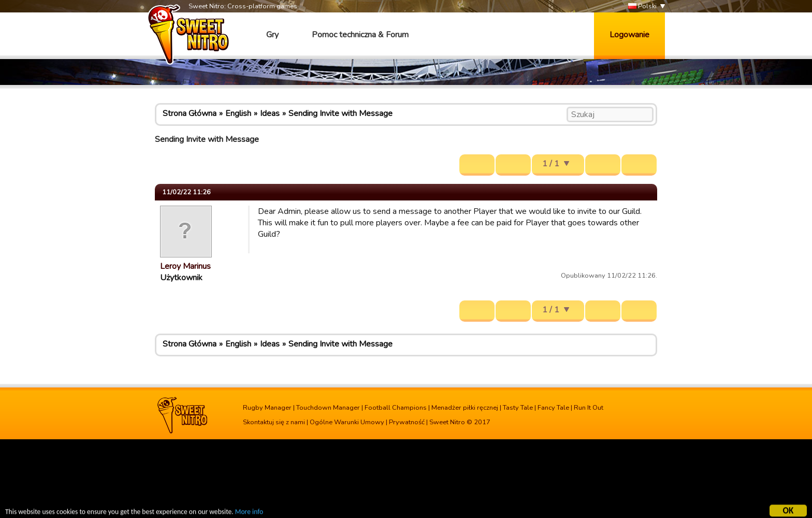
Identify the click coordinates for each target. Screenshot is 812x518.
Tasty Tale (518, 408)
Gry (272, 35)
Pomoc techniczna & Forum (360, 35)
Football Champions (396, 408)
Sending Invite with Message (340, 113)
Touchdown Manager (328, 408)
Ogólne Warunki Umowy (347, 422)
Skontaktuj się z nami (274, 422)
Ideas (270, 113)
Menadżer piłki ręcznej (465, 408)
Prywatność (407, 422)
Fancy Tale (553, 408)
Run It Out (589, 408)
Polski (642, 6)
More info (249, 513)
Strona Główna (190, 113)
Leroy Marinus (185, 266)
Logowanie (629, 35)
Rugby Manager (267, 408)
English (238, 113)
